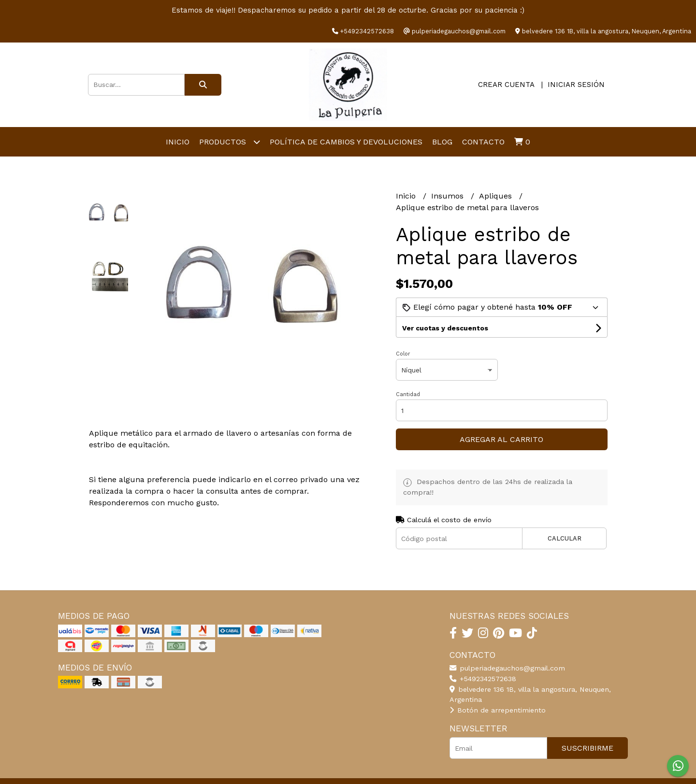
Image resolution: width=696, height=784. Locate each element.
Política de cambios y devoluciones (346, 142)
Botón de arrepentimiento (498, 710)
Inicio (178, 142)
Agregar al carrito (501, 439)
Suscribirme (587, 748)
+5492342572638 (483, 679)
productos (230, 142)
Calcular (565, 538)
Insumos (449, 196)
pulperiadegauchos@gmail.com (507, 668)
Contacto (483, 142)
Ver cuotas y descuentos (445, 328)
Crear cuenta (506, 85)
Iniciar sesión (576, 85)
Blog (442, 142)
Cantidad (408, 394)
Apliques (497, 196)
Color (403, 354)
